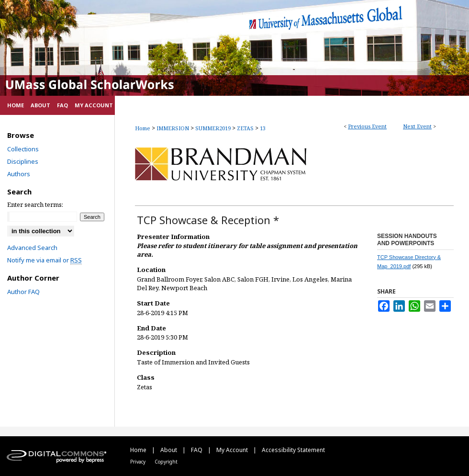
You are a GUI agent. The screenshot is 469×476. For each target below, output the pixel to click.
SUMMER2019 (214, 128)
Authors (19, 174)
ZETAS (246, 128)
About (169, 450)
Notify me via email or (45, 260)
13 (263, 128)
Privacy (139, 462)
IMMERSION (173, 128)
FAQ (197, 450)
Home (143, 128)
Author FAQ (23, 292)
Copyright (166, 462)
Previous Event (367, 126)
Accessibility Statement (293, 450)
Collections (23, 149)
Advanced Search (32, 248)
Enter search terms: (35, 204)
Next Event (417, 126)
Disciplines (23, 161)
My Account (233, 450)
